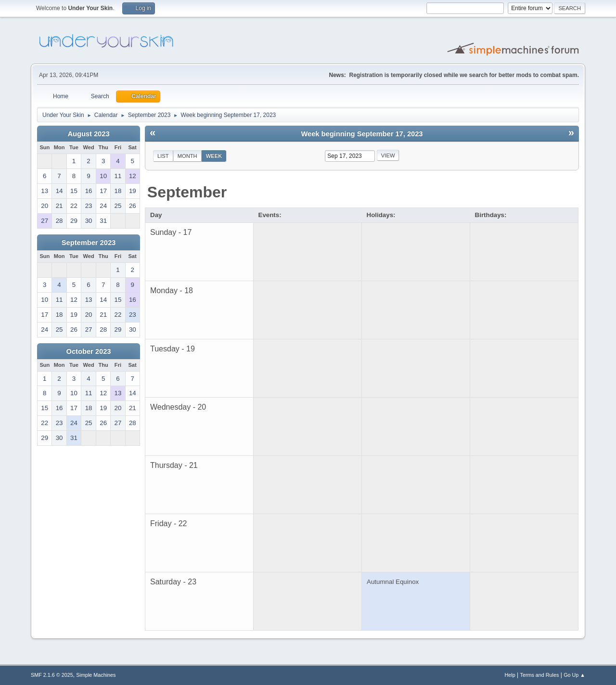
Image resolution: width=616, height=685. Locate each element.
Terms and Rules (540, 675)
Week (214, 156)
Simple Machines (96, 675)
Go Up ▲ (574, 675)
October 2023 (89, 351)
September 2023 (89, 243)
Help (510, 675)
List (163, 156)
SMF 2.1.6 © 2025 (52, 675)
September (187, 192)
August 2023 (88, 134)
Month (187, 156)
